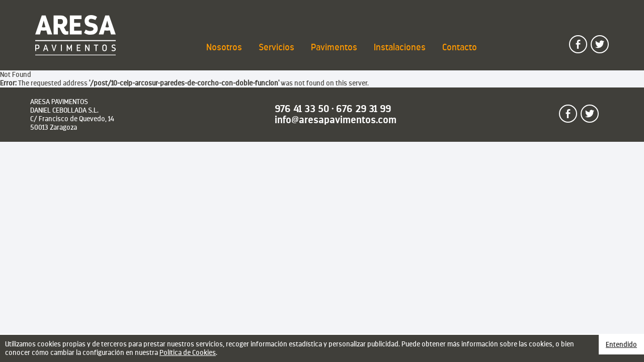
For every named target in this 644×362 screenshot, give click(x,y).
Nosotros (224, 47)
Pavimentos (334, 47)
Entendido (621, 344)
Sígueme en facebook (587, 40)
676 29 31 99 (364, 109)
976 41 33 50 (302, 109)
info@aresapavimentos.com (336, 120)
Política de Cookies (188, 352)
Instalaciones (400, 47)
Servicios (276, 47)
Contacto (460, 47)
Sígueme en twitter (608, 40)
